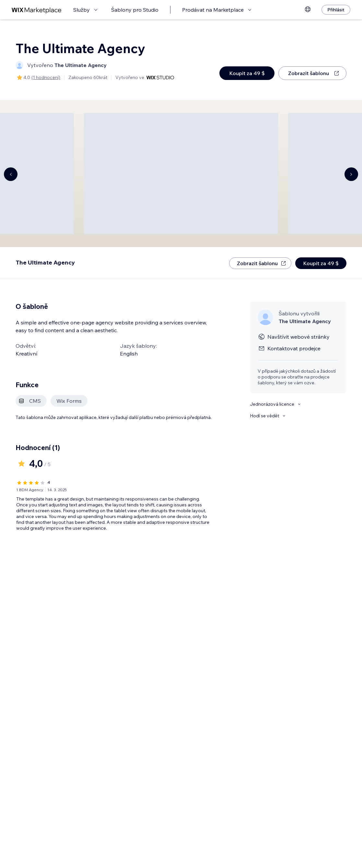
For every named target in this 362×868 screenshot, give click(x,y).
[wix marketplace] (37, 10)
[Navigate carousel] (11, 174)
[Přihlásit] (336, 10)
